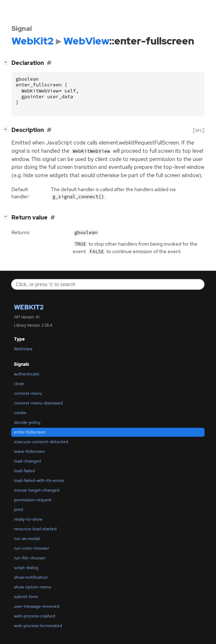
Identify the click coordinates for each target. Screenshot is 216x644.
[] (7, 62)
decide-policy (27, 422)
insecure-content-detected (41, 442)
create (20, 413)
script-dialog (26, 568)
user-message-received (37, 606)
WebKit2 (29, 307)
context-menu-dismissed (38, 403)
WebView (23, 349)
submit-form (26, 597)
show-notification (31, 577)
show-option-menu (33, 587)
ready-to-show (28, 519)
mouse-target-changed (37, 490)
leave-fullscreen (30, 451)
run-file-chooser (30, 558)
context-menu (28, 393)
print (19, 510)
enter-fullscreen (30, 432)
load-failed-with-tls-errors (39, 480)
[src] (199, 130)
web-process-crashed (35, 616)
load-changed (27, 461)
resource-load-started (35, 529)
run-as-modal (27, 539)
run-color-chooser (32, 548)
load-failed (24, 471)
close (19, 384)
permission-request (33, 500)
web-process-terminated (38, 626)
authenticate (27, 374)
